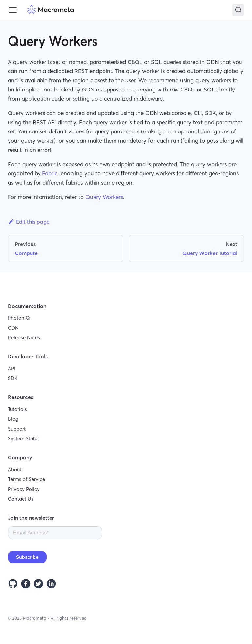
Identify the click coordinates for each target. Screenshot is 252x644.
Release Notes (24, 338)
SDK (13, 378)
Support (17, 429)
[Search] (238, 10)
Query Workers (104, 197)
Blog (13, 419)
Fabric (50, 173)
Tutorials (17, 409)
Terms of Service (26, 479)
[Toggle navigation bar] (13, 10)
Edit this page (29, 222)
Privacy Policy (24, 489)
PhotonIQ (19, 318)
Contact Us (21, 499)
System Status (24, 439)
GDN (13, 328)
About (15, 469)
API (12, 368)
